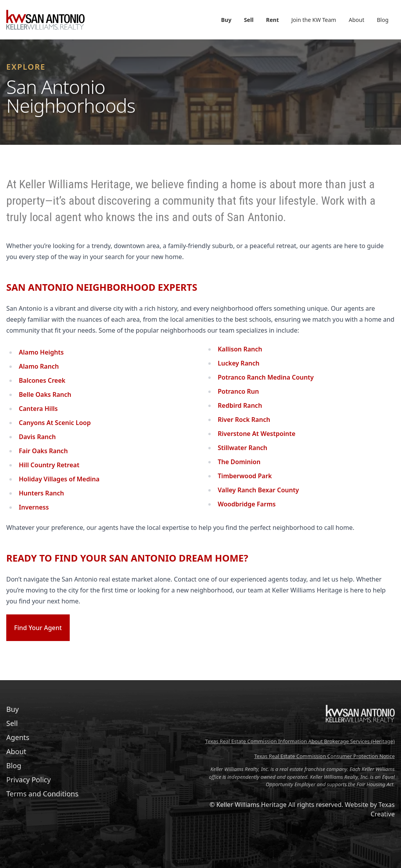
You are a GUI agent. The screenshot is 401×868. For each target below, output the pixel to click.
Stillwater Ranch (243, 448)
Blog (383, 20)
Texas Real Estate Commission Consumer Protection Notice (324, 756)
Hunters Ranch (41, 493)
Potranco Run (238, 391)
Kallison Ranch (240, 349)
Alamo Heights (41, 352)
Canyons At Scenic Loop (55, 423)
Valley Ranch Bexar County (258, 490)
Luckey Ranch (238, 363)
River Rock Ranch (244, 420)
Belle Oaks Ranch (45, 394)
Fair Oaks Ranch (43, 451)
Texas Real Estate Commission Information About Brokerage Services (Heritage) (300, 741)
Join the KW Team (314, 20)
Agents (18, 737)
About (356, 20)
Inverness (34, 507)
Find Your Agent (38, 628)
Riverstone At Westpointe (256, 434)
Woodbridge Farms (247, 504)
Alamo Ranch (39, 366)
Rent (272, 20)
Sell (249, 20)
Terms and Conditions (42, 794)
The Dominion (239, 462)
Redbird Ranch (240, 405)
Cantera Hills (38, 409)
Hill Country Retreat (49, 465)
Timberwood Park (245, 476)
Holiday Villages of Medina (59, 479)
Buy (226, 20)
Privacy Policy (29, 780)
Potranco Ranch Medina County (266, 377)
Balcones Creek (42, 380)
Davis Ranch (37, 437)
